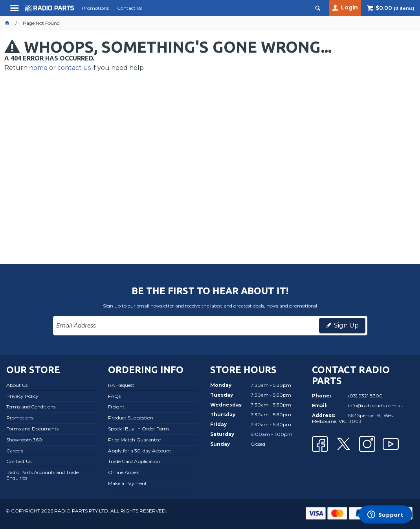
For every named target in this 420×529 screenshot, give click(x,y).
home (38, 68)
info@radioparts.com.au (376, 405)
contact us (74, 68)
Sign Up (346, 325)
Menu (16, 11)
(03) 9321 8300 (365, 396)
